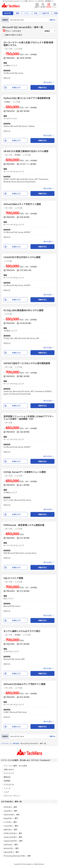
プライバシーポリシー (12, 796)
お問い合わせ (9, 769)
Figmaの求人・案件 (11, 852)
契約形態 (8, 13)
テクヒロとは (9, 784)
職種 (17, 13)
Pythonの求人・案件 (12, 815)
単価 (36, 13)
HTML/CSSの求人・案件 (13, 833)
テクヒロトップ (6, 743)
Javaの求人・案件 (11, 811)
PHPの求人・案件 (10, 807)
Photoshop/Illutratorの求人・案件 (17, 856)
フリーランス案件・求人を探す (16, 766)
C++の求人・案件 (10, 822)
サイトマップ (9, 773)
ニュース (7, 788)
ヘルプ (6, 792)
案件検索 (16, 743)
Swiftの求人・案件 (11, 845)
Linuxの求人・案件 (11, 826)
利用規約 (7, 781)
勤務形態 (46, 13)
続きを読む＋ (49, 82)
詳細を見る (42, 87)
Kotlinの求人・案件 (11, 848)
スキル (27, 13)
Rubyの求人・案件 (11, 818)
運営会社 (7, 777)
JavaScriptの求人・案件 (13, 837)
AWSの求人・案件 (10, 830)
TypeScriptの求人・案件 (13, 841)
